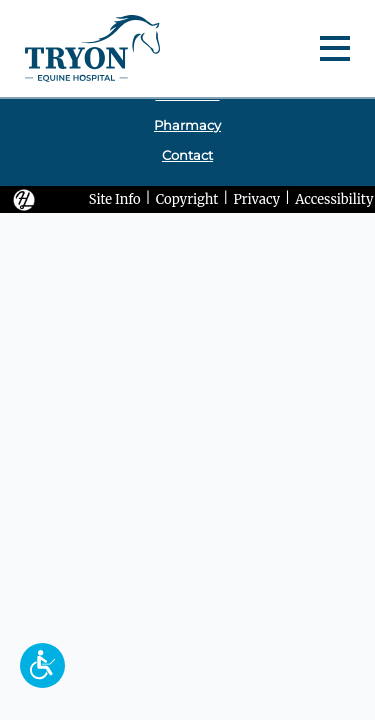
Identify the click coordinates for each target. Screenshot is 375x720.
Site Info (115, 198)
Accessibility (334, 198)
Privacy (256, 198)
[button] (42, 665)
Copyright (187, 198)
